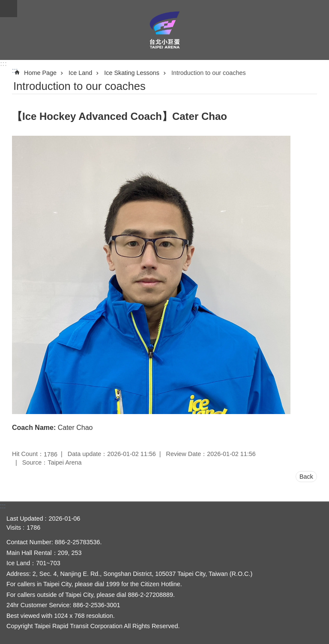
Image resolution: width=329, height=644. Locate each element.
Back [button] (306, 477)
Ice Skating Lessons (132, 73)
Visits (14, 528)
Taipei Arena (164, 30)
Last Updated (25, 519)
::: (3, 64)
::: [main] (15, 70)
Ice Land (80, 73)
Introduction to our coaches (209, 73)
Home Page (40, 73)
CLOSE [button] (9, 9)
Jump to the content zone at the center (4, 4)
